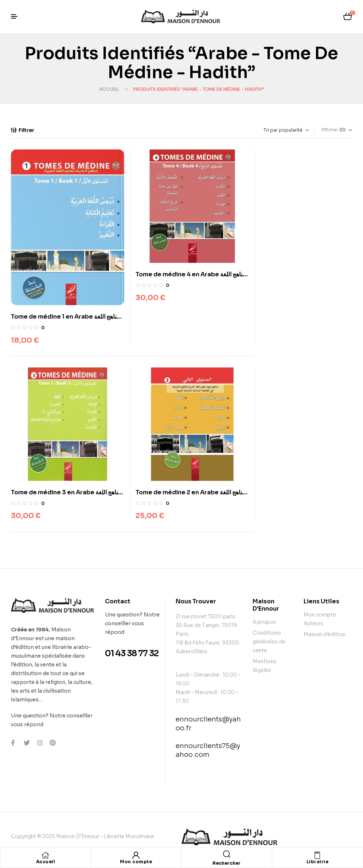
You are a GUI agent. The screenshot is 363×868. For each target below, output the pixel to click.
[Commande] (270, 130)
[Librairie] (317, 855)
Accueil (109, 89)
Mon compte (136, 862)
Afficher (330, 130)
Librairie (318, 862)
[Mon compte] (136, 855)
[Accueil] (46, 855)
